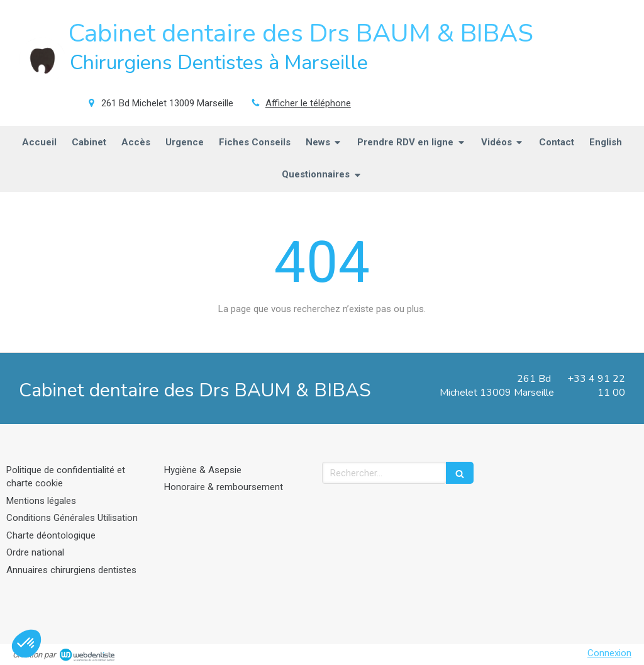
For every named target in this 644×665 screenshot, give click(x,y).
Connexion (609, 653)
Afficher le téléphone (308, 103)
